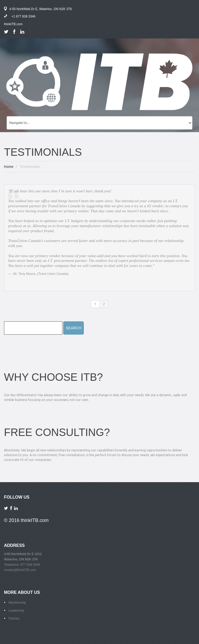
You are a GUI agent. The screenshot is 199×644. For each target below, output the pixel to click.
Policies (14, 619)
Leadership (16, 611)
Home (9, 167)
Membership (17, 603)
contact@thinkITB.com (20, 570)
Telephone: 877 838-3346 (22, 565)
